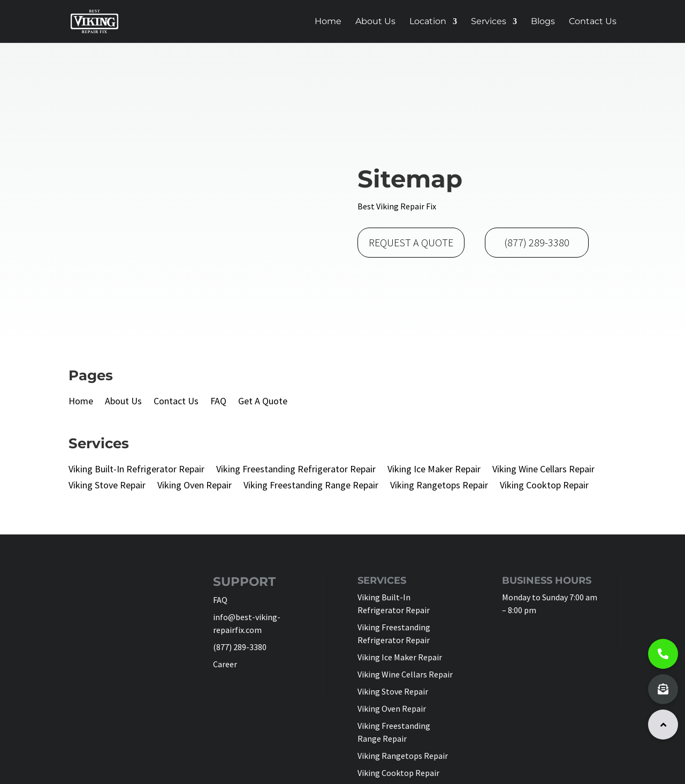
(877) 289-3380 (537, 242)
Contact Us (593, 22)
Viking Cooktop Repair (544, 486)
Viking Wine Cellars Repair (543, 470)
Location (428, 22)
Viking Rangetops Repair (439, 486)
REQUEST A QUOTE (411, 242)
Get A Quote (263, 402)
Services (489, 22)
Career (225, 664)
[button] (663, 725)
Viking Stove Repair (107, 486)
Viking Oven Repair (195, 486)
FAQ (218, 402)
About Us (375, 22)
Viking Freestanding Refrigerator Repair (296, 470)
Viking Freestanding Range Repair (311, 486)
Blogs (543, 22)
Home (328, 22)
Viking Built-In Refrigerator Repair (136, 470)
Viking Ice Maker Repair (434, 470)
